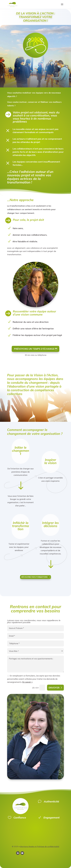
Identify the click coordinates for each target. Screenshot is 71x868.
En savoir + (27, 682)
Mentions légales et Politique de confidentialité (40, 846)
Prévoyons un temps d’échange (34, 349)
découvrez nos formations (34, 577)
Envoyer (54, 688)
